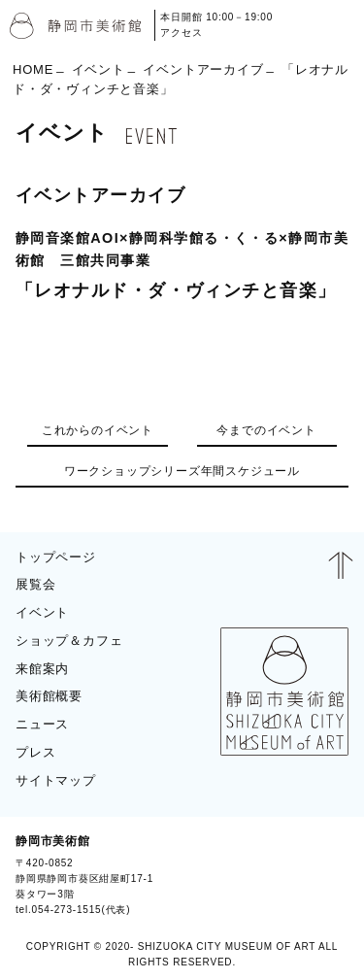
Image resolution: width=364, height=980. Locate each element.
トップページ (56, 557)
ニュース (42, 724)
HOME (33, 68)
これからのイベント (98, 430)
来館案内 (42, 669)
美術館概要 (49, 696)
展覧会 (35, 584)
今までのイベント (266, 430)
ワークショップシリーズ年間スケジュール (182, 471)
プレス (35, 752)
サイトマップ (56, 780)
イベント (99, 68)
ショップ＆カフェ (69, 641)
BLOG (323, 875)
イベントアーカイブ (203, 68)
